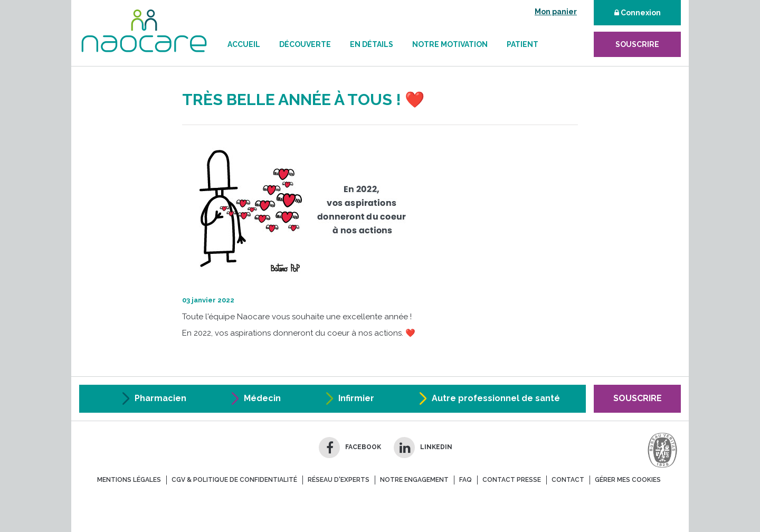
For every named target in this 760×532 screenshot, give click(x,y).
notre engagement (414, 480)
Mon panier (556, 12)
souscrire (637, 44)
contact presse (512, 480)
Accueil (244, 44)
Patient (522, 44)
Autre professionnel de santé (496, 398)
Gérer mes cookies (628, 480)
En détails (372, 44)
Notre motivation (450, 44)
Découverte (305, 44)
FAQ (465, 480)
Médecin (262, 398)
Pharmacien (160, 398)
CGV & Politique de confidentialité (234, 480)
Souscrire (638, 398)
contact (568, 480)
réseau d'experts (339, 480)
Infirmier (356, 398)
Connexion (638, 13)
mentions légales (129, 480)
